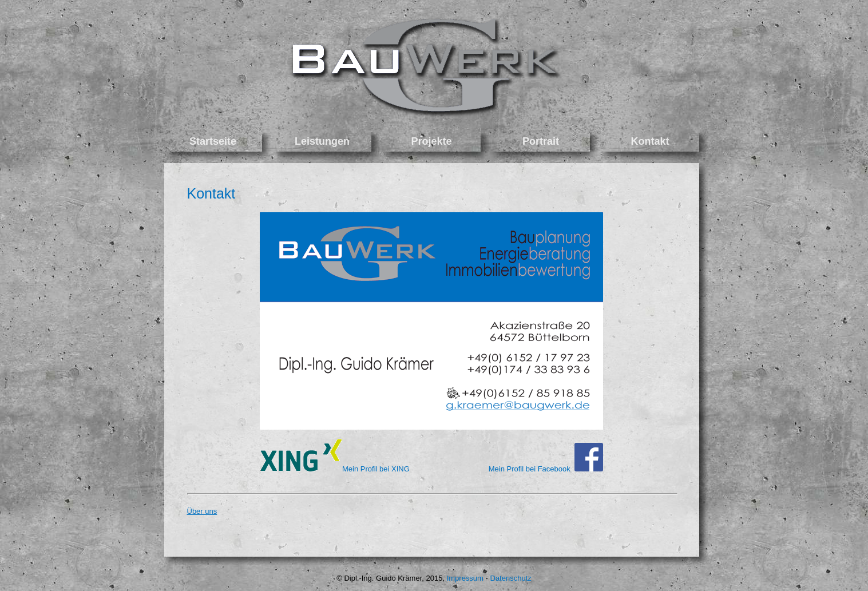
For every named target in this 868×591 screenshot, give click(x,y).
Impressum (465, 578)
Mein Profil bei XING (376, 469)
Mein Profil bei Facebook (546, 469)
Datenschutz (511, 578)
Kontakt (211, 193)
